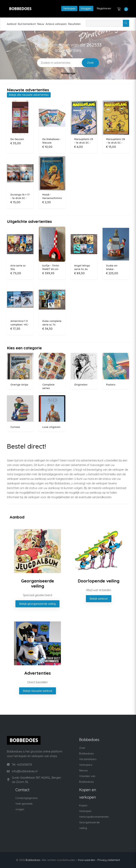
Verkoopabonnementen (94, 817)
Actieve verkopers (56, 24)
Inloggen (86, 8)
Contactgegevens (27, 798)
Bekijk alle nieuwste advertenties (29, 95)
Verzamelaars (88, 759)
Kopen (83, 805)
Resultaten (74, 24)
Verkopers (86, 765)
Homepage (68, 73)
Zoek (90, 63)
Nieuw (41, 24)
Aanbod (12, 24)
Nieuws (83, 770)
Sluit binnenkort (27, 24)
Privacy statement (109, 860)
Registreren (104, 8)
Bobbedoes (33, 860)
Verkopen (69, 8)
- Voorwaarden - (86, 860)
